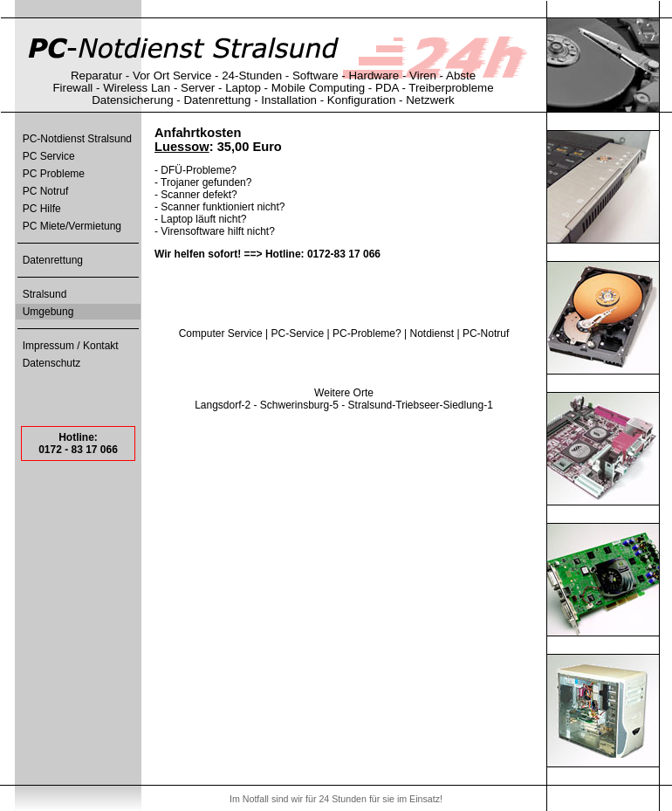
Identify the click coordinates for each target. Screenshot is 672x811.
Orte (363, 393)
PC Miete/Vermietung (72, 226)
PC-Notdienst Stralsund (77, 139)
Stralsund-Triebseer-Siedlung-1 (421, 405)
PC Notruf (46, 191)
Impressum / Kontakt (71, 346)
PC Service (49, 156)
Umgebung (48, 312)
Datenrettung (53, 260)
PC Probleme (54, 174)
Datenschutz (52, 363)
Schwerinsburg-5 (299, 405)
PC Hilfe (42, 209)
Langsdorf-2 (223, 405)
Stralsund (45, 294)
